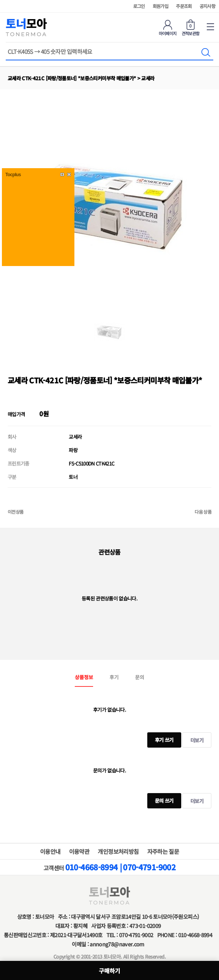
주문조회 (184, 6)
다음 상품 (203, 512)
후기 (114, 677)
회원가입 (160, 6)
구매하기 (109, 971)
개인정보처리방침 (118, 851)
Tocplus (13, 175)
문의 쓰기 (160, 799)
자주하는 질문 (163, 851)
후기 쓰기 (160, 738)
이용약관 (79, 851)
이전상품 (15, 512)
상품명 (6, 48)
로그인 (139, 6)
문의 (140, 677)
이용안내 (50, 851)
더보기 (197, 740)
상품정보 (84, 677)
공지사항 (207, 6)
